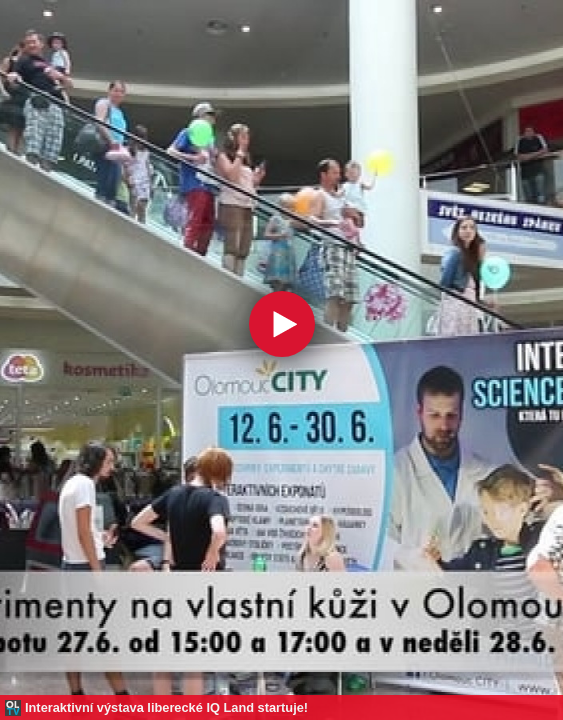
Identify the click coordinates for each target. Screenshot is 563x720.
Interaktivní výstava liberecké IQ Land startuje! (166, 707)
